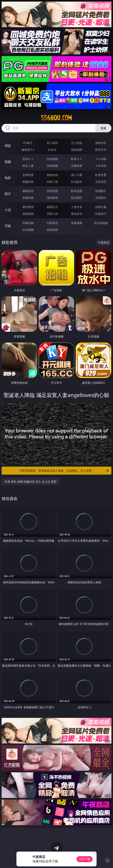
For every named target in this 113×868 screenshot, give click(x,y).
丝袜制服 (52, 166)
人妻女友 (77, 207)
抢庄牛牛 (101, 150)
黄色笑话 (77, 214)
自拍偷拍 (52, 159)
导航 (8, 226)
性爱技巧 (101, 214)
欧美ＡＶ (77, 159)
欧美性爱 (101, 175)
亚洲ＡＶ (28, 159)
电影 (8, 178)
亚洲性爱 (28, 175)
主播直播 (77, 166)
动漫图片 (101, 191)
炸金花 (52, 150)
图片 (8, 194)
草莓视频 (77, 223)
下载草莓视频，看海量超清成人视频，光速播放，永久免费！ (64, 471)
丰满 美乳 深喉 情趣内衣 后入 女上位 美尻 (30, 482)
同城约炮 (28, 223)
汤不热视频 (101, 223)
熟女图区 (77, 198)
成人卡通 (77, 175)
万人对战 (77, 143)
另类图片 (101, 198)
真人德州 (52, 143)
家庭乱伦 (52, 207)
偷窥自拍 (28, 191)
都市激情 (28, 207)
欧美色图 (77, 191)
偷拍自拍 (52, 175)
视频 (8, 162)
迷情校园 (28, 214)
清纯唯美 (52, 198)
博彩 (8, 146)
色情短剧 (52, 230)
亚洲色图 (52, 191)
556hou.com (56, 118)
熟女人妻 (28, 166)
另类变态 (101, 182)
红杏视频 (28, 230)
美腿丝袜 (28, 198)
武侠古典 (101, 207)
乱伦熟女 (77, 182)
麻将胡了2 (28, 150)
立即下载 (85, 859)
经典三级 (52, 182)
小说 (8, 210)
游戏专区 (101, 143)
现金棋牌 (77, 150)
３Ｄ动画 (101, 159)
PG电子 (28, 143)
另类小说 (52, 214)
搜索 (103, 128)
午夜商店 (52, 223)
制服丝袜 (28, 182)
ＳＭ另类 (101, 166)
